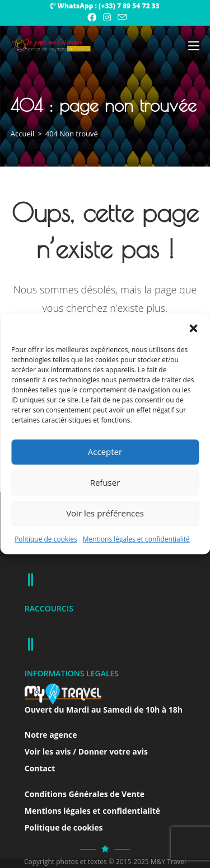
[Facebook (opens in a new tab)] (92, 17)
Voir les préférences (105, 513)
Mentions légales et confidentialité (136, 539)
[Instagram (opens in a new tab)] (107, 17)
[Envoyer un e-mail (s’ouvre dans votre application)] (120, 17)
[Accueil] (23, 134)
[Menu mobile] (194, 46)
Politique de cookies (46, 539)
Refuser (105, 482)
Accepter (105, 452)
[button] (193, 328)
